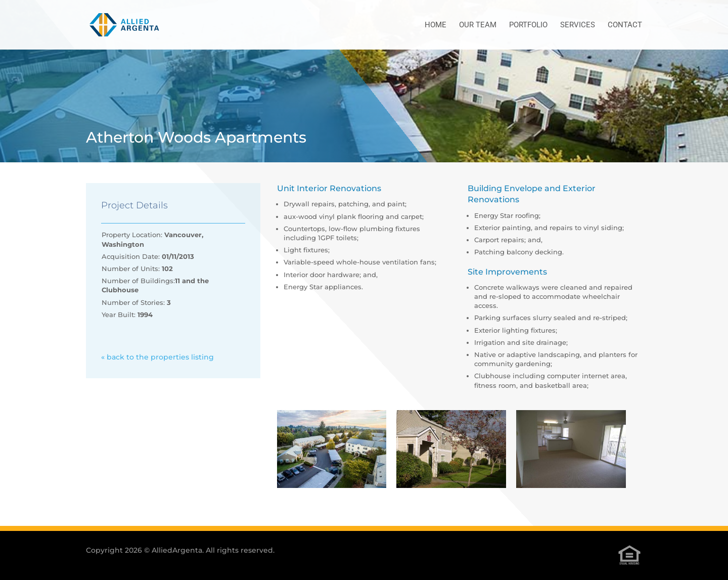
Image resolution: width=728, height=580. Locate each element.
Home (436, 25)
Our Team (478, 25)
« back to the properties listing (157, 357)
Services (578, 25)
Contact (625, 25)
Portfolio (528, 25)
